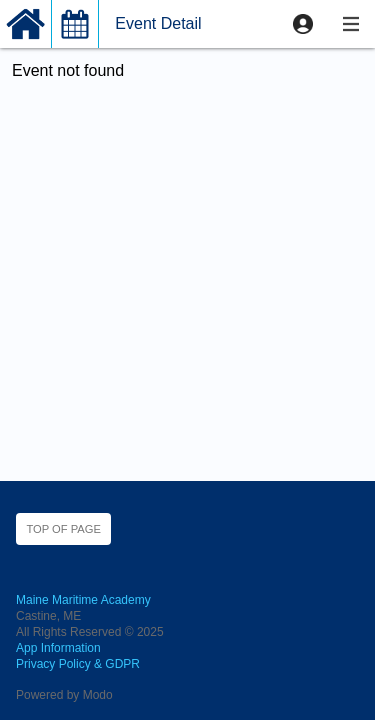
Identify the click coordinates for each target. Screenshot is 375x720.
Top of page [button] (63, 529)
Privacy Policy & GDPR (78, 664)
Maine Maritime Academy (83, 600)
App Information (58, 648)
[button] (303, 24)
